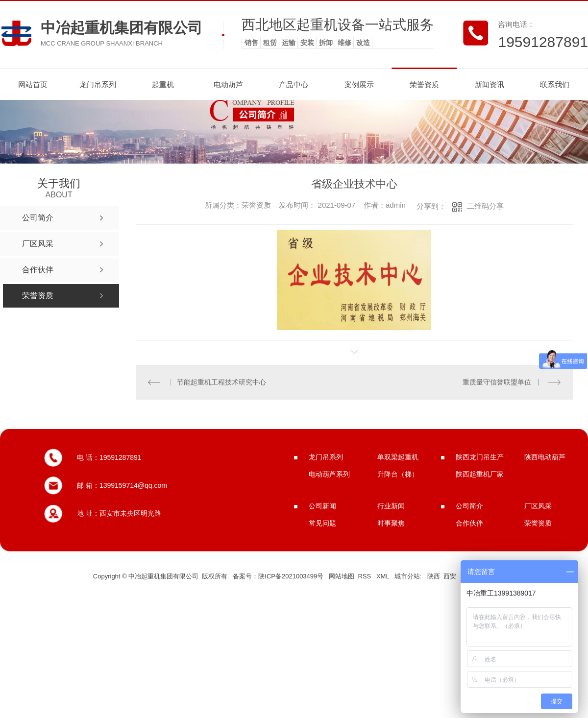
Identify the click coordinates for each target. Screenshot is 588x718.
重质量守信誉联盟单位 (497, 382)
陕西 (434, 576)
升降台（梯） (398, 474)
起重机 (163, 84)
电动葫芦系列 (329, 474)
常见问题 (322, 523)
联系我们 (555, 84)
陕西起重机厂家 (480, 474)
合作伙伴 (469, 523)
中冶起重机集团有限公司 (122, 28)
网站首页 (33, 84)
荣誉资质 (424, 84)
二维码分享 (485, 206)
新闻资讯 (490, 84)
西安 (450, 576)
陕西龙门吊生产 (480, 457)
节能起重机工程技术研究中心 (221, 382)
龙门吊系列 (98, 84)
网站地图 (342, 576)
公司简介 (469, 506)
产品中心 (294, 84)
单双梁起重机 (398, 457)
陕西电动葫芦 (545, 457)
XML (384, 576)
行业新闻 (391, 506)
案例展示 (359, 84)
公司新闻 (322, 506)
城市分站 (407, 576)
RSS (365, 576)
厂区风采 (538, 506)
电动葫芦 (228, 84)
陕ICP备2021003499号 (291, 576)
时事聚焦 (391, 523)
